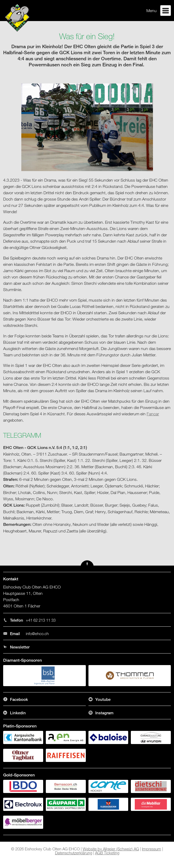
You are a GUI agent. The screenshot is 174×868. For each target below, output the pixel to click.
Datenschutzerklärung (74, 853)
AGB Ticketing (107, 853)
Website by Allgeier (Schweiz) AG (111, 849)
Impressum (151, 849)
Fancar (153, 414)
